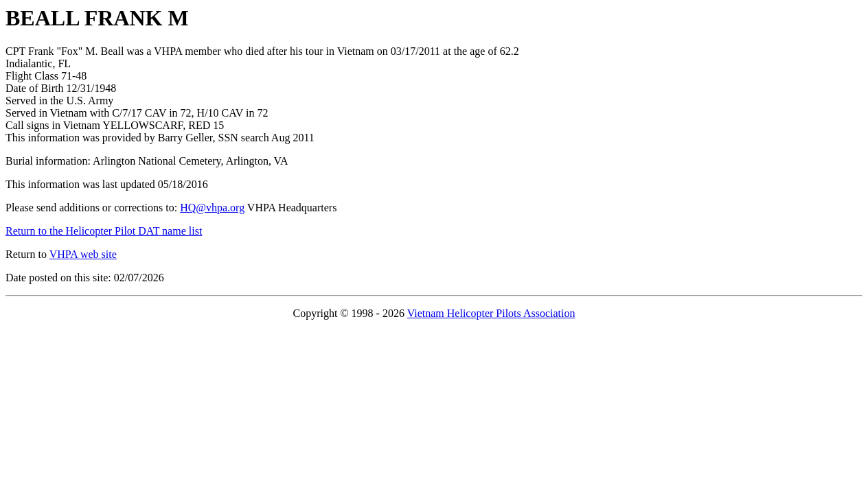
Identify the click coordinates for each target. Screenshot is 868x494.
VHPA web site (83, 254)
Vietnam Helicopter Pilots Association (491, 313)
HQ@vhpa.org (212, 208)
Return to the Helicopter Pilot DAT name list (104, 231)
